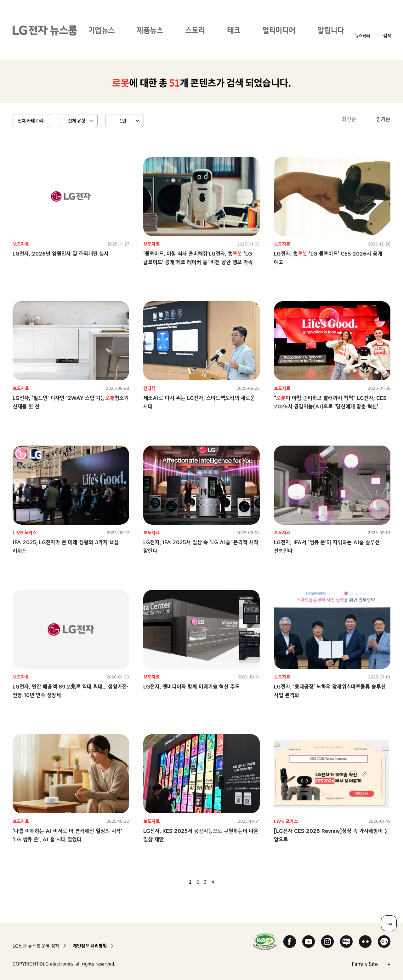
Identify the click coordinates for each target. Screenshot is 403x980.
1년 (123, 120)
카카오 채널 (384, 942)
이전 (179, 882)
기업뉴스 (101, 30)
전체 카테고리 (30, 120)
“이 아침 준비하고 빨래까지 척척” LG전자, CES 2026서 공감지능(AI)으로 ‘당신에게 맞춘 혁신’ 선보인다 (330, 406)
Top (389, 923)
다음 (224, 882)
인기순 (383, 119)
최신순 (349, 119)
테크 (234, 30)
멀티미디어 (279, 30)
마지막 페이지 (231, 882)
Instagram (327, 942)
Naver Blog (346, 942)
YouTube (309, 942)
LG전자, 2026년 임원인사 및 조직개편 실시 (61, 254)
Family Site (371, 963)
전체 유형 (77, 120)
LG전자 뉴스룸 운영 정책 (36, 946)
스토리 (195, 30)
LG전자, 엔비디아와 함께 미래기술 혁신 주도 (191, 686)
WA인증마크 (265, 941)
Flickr (365, 942)
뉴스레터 (362, 35)
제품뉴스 (150, 30)
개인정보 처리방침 (90, 946)
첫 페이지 (172, 882)
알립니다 (331, 30)
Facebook (290, 942)
